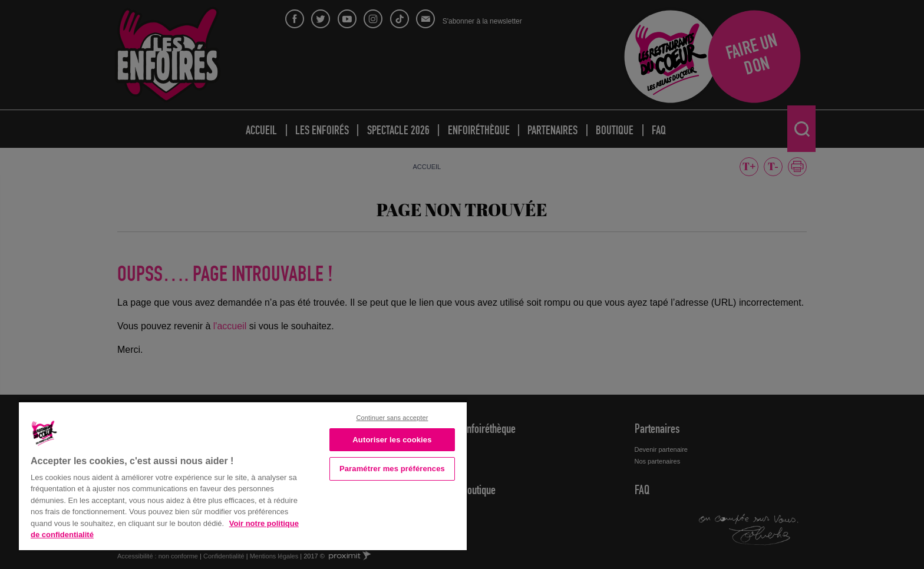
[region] (243, 475)
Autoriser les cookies (392, 440)
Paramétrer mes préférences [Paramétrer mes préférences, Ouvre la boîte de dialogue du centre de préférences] (392, 469)
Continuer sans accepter (392, 418)
